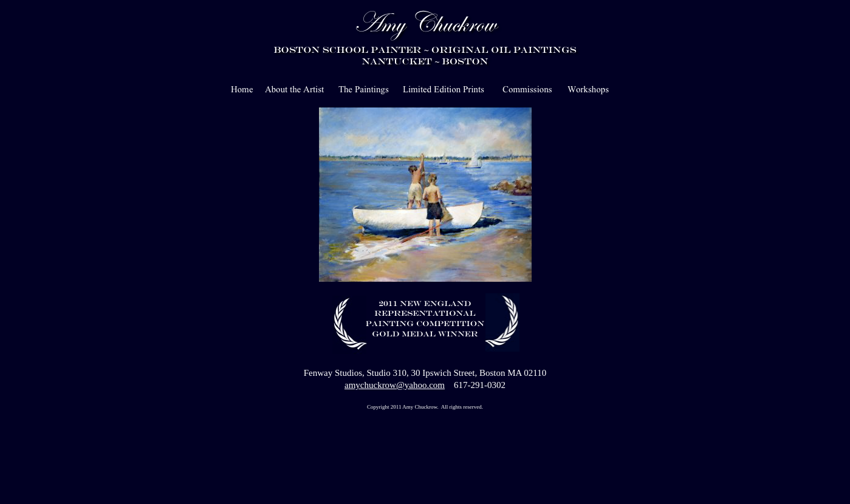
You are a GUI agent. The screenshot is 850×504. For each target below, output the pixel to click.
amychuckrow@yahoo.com (395, 385)
